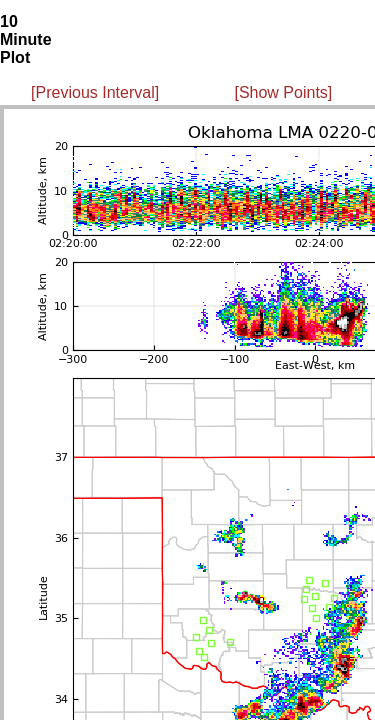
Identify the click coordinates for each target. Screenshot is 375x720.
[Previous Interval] (95, 92)
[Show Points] (283, 92)
